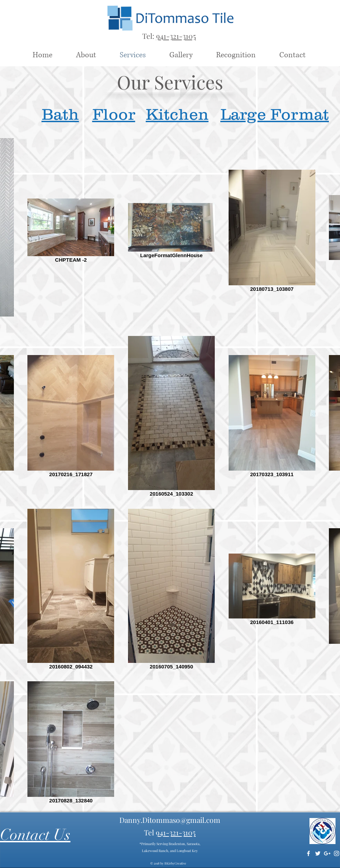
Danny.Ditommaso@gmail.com (170, 820)
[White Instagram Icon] (337, 853)
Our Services (170, 82)
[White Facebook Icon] (308, 853)
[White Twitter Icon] (318, 853)
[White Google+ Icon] (327, 853)
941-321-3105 (176, 36)
